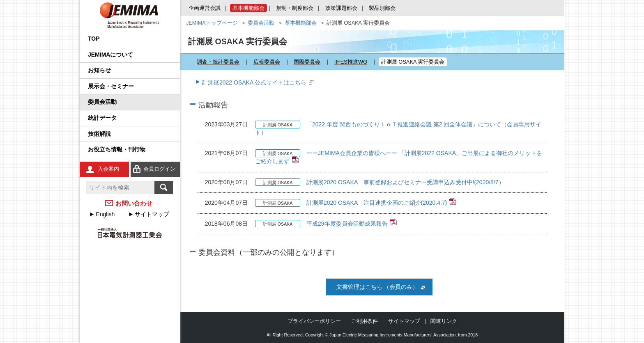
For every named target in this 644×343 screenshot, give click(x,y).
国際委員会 (307, 62)
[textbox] (120, 188)
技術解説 (99, 134)
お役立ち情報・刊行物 (117, 149)
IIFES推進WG (351, 62)
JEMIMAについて (110, 55)
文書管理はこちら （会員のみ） (377, 287)
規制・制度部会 (295, 8)
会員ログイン (159, 169)
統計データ (102, 118)
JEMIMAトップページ (212, 23)
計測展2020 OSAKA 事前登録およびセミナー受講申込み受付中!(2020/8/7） (405, 182)
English (105, 214)
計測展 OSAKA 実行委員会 (413, 62)
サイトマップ (152, 214)
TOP (94, 39)
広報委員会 (267, 62)
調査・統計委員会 (218, 62)
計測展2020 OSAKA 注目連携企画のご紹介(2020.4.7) (377, 203)
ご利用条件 (365, 321)
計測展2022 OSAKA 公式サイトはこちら (254, 82)
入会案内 (108, 169)
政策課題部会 (341, 8)
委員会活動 (102, 102)
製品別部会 (382, 8)
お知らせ (99, 70)
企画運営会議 (205, 8)
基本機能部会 (248, 8)
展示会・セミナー (111, 86)
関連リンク (444, 321)
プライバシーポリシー (314, 321)
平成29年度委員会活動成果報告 (347, 224)
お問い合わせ (134, 203)
